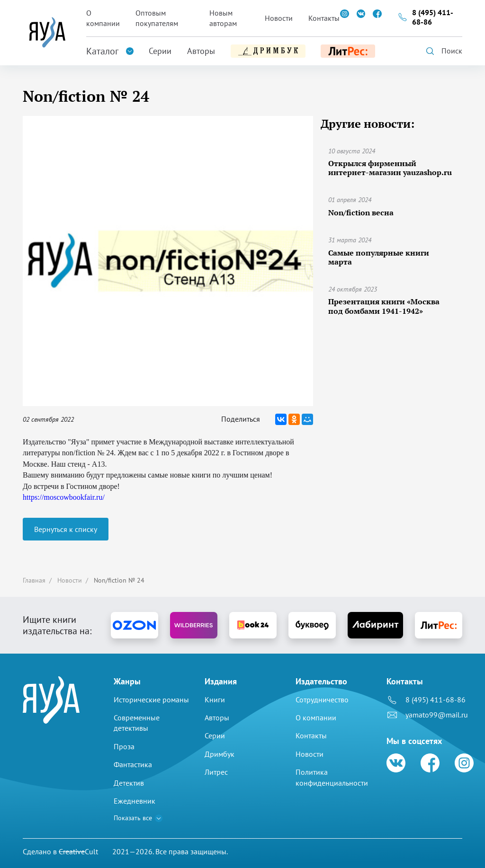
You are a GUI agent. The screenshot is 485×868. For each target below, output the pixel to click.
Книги (215, 700)
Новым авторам (223, 18)
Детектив (129, 783)
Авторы (201, 51)
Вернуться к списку (66, 529)
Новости (279, 18)
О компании (103, 18)
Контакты (324, 18)
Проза (124, 746)
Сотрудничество (322, 700)
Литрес (216, 772)
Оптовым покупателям (157, 18)
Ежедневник (135, 801)
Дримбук (220, 754)
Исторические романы (151, 700)
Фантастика (133, 764)
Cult (78, 851)
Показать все (133, 818)
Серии (160, 51)
